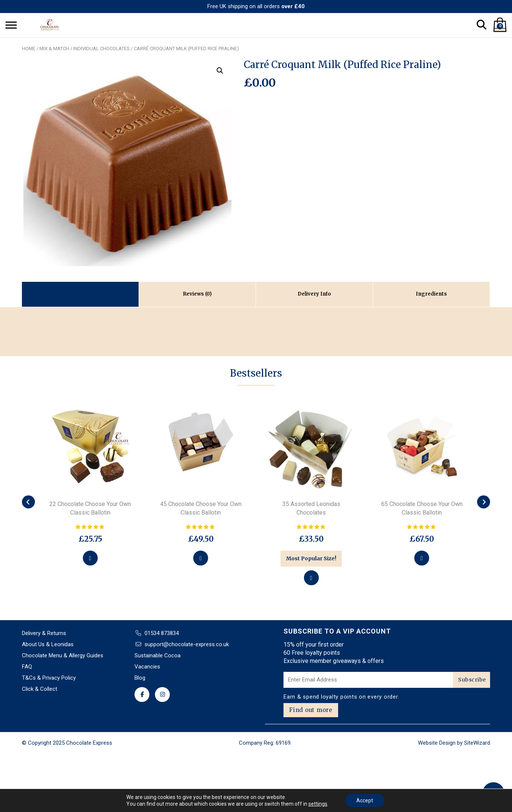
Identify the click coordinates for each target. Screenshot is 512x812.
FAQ (27, 667)
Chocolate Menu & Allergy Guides (63, 655)
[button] (220, 71)
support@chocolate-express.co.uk (187, 644)
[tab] (197, 294)
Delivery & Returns (44, 633)
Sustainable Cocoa (158, 655)
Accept (365, 800)
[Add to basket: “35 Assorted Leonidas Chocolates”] (311, 578)
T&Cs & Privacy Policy (49, 678)
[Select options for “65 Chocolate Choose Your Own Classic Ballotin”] (422, 558)
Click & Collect (40, 689)
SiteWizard (477, 743)
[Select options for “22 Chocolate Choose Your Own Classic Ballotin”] (90, 558)
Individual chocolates (101, 49)
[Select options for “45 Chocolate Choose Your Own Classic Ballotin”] (201, 558)
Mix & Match (54, 49)
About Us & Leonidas (48, 644)
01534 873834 (162, 633)
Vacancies (147, 667)
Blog (140, 678)
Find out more (311, 710)
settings (318, 804)
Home (29, 49)
